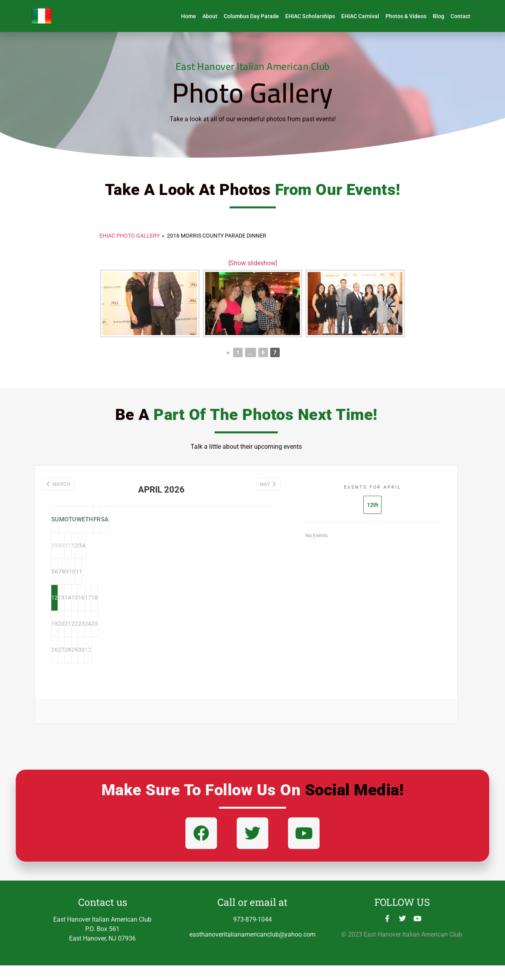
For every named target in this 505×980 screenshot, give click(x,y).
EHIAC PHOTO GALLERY (130, 236)
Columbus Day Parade (251, 16)
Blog (439, 16)
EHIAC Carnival (360, 16)
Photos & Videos (406, 16)
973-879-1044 (252, 934)
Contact (460, 16)
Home (189, 16)
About (210, 16)
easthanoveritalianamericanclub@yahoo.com (252, 949)
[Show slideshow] (253, 263)
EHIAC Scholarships (310, 16)
